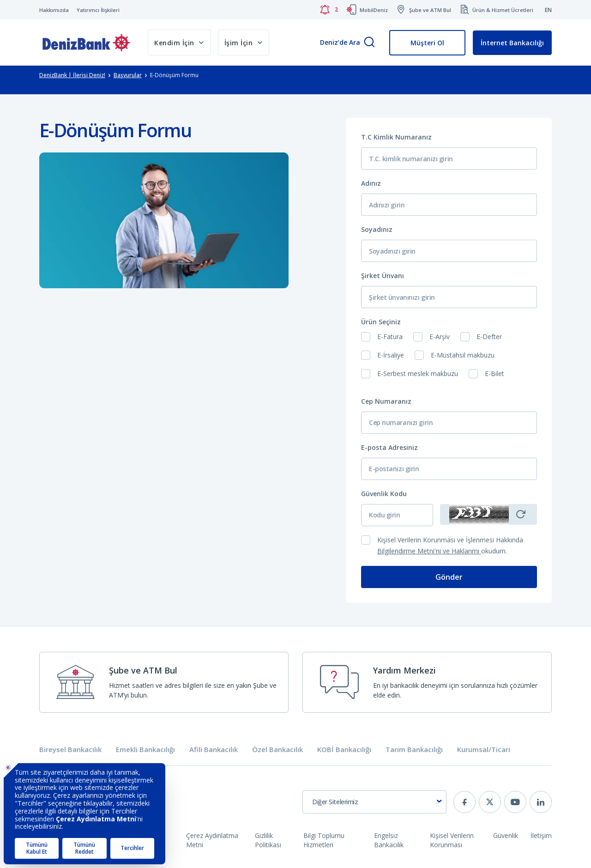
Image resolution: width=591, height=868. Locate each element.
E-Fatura (390, 337)
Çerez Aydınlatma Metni (212, 840)
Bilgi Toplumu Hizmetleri (324, 840)
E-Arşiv (440, 337)
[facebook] (464, 802)
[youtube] (515, 802)
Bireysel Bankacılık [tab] (70, 750)
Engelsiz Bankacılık (389, 840)
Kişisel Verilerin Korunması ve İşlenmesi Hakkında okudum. (450, 545)
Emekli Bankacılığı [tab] (145, 750)
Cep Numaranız (386, 401)
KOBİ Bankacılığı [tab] (344, 750)
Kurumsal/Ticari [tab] (484, 750)
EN (548, 10)
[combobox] (374, 802)
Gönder (449, 577)
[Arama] (369, 43)
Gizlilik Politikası (268, 840)
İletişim (541, 835)
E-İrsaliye (391, 355)
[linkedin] (541, 802)
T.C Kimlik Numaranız (396, 137)
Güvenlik (506, 835)
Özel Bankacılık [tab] (277, 750)
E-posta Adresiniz (389, 447)
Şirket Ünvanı (383, 276)
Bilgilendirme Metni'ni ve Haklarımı (429, 551)
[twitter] (490, 802)
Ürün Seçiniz (381, 322)
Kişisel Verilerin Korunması (452, 840)
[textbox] (374, 802)
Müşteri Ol (427, 43)
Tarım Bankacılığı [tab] (414, 750)
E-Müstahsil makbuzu (463, 355)
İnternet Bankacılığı (512, 43)
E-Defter (489, 337)
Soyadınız (377, 229)
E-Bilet (495, 373)
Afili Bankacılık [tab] (214, 750)
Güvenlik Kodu (384, 494)
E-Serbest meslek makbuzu (418, 373)
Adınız (371, 183)
